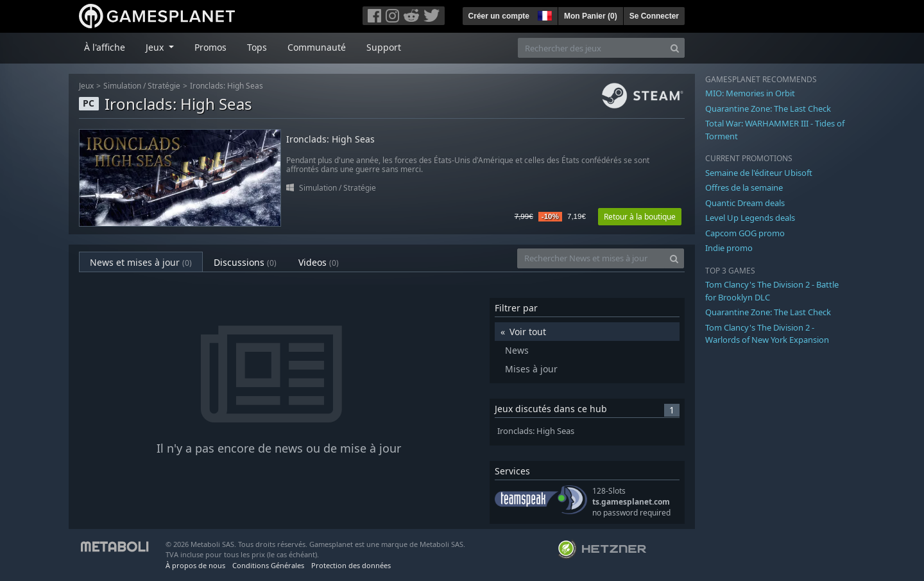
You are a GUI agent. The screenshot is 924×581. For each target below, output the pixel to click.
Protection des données (351, 565)
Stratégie (164, 86)
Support (384, 47)
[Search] (675, 48)
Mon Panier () (591, 16)
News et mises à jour (141, 262)
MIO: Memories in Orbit (750, 93)
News (517, 350)
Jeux (86, 86)
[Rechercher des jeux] (592, 48)
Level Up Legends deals (750, 218)
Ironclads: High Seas (227, 86)
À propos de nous (195, 565)
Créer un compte (499, 16)
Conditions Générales (268, 565)
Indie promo (729, 248)
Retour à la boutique (640, 217)
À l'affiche (105, 47)
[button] (543, 14)
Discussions (245, 262)
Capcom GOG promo (745, 233)
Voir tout (528, 332)
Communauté (317, 47)
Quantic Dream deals (745, 203)
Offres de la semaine (744, 187)
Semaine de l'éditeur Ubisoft (759, 173)
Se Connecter (654, 16)
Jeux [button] (156, 47)
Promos (210, 47)
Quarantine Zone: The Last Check (768, 108)
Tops (257, 47)
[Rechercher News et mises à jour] (591, 258)
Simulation (122, 86)
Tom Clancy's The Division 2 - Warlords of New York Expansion (767, 334)
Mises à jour (531, 369)
